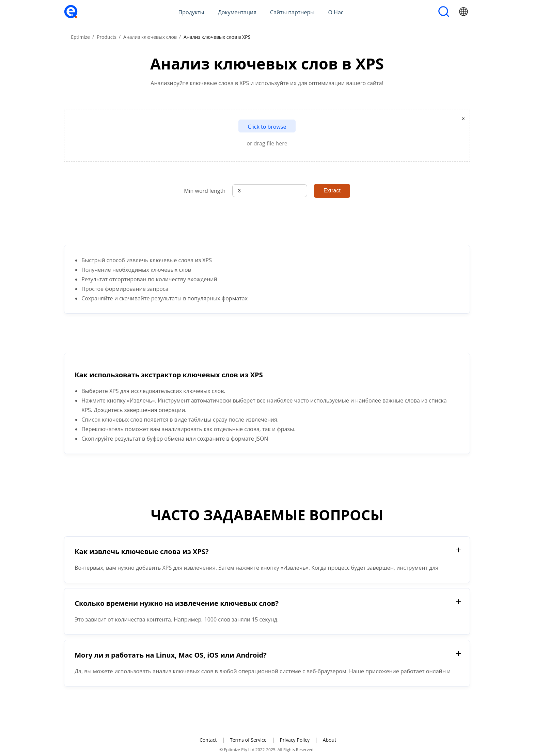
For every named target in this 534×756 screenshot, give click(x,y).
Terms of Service (248, 740)
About (329, 740)
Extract (332, 191)
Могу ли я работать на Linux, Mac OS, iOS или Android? (171, 655)
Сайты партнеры (292, 12)
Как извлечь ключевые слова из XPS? (142, 552)
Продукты (191, 12)
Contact (208, 740)
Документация (237, 12)
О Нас (336, 12)
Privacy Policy (294, 740)
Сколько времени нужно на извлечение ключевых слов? (177, 603)
